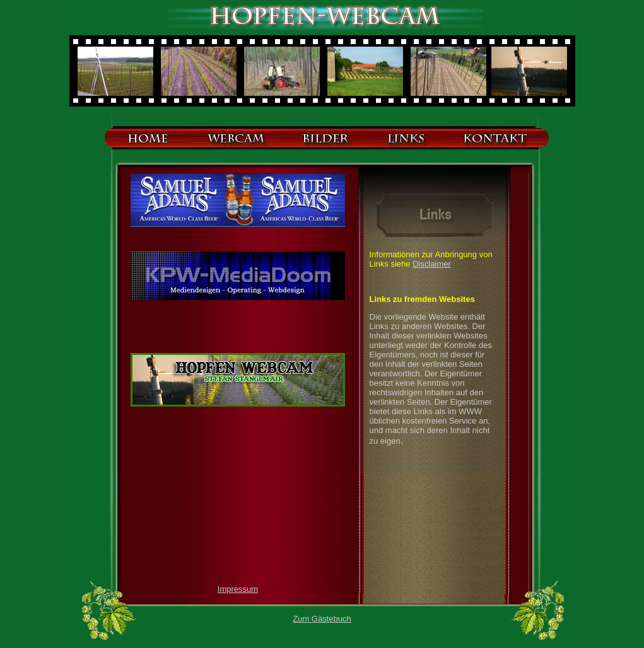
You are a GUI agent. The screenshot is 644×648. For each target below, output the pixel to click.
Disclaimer (432, 264)
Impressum (238, 589)
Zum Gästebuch (322, 619)
